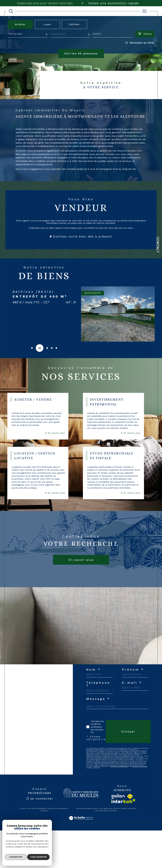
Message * (98, 768)
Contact (158, 245)
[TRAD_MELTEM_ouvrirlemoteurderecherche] (11, 11)
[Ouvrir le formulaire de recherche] (145, 34)
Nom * (94, 708)
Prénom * (97, 723)
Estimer (75, 24)
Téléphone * (101, 738)
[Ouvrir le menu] (145, 11)
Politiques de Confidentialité (123, 847)
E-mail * (96, 753)
